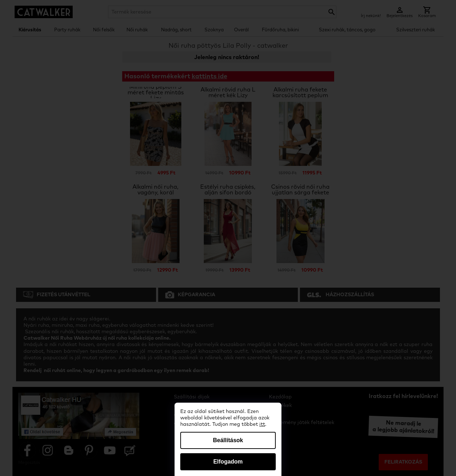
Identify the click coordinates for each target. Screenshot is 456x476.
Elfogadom (228, 462)
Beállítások (228, 440)
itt (262, 424)
